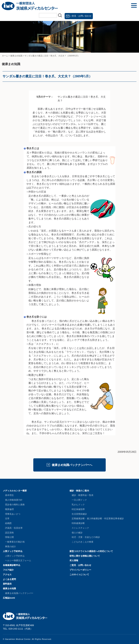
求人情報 (74, 560)
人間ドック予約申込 (13, 551)
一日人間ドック (79, 500)
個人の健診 (77, 533)
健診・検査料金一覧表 (83, 495)
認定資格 (9, 533)
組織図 (8, 523)
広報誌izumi (9, 598)
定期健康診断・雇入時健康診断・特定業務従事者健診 (98, 519)
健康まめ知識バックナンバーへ (72, 465)
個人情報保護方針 (14, 500)
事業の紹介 (10, 547)
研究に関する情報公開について (85, 556)
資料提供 (7, 584)
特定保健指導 (78, 509)
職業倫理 (9, 509)
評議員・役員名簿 (14, 528)
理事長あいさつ (13, 514)
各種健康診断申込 (12, 565)
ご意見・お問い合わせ (81, 16)
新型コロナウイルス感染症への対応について (91, 551)
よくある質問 (9, 579)
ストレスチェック (80, 528)
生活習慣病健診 (79, 514)
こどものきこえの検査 (83, 542)
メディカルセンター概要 (15, 491)
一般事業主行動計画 (15, 542)
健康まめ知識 (9, 588)
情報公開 (9, 537)
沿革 (7, 519)
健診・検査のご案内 (79, 491)
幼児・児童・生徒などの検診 (86, 537)
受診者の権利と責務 (15, 505)
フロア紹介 (8, 570)
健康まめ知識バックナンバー (19, 593)
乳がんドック (78, 505)
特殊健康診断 (78, 523)
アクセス (7, 575)
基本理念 (9, 495)
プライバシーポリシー (80, 570)
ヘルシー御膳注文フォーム (18, 560)
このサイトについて (79, 575)
